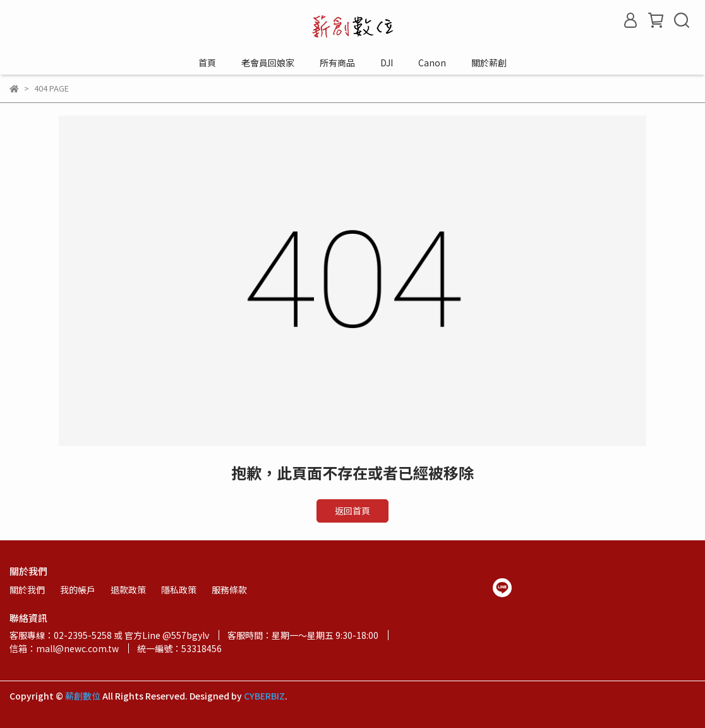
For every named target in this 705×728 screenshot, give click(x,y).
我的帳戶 (78, 590)
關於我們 (27, 590)
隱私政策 (179, 590)
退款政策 (128, 590)
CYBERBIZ (264, 696)
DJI (387, 63)
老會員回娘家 (268, 63)
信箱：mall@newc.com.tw (64, 648)
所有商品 (337, 63)
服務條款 (229, 590)
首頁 (207, 63)
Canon (432, 63)
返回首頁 (352, 511)
